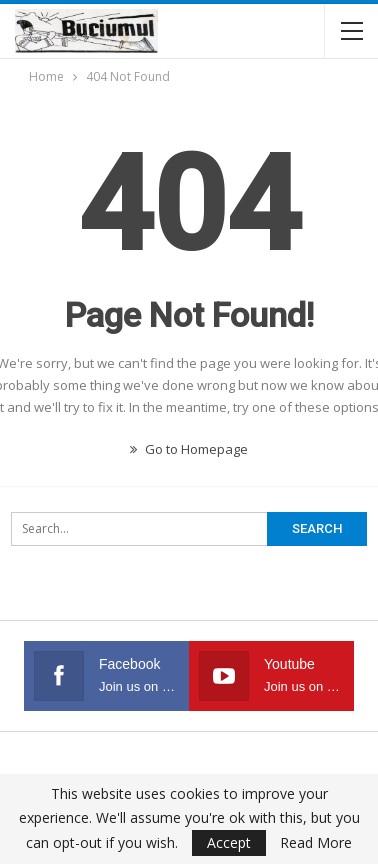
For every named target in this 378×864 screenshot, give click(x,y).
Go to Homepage (189, 449)
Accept (229, 842)
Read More (316, 843)
